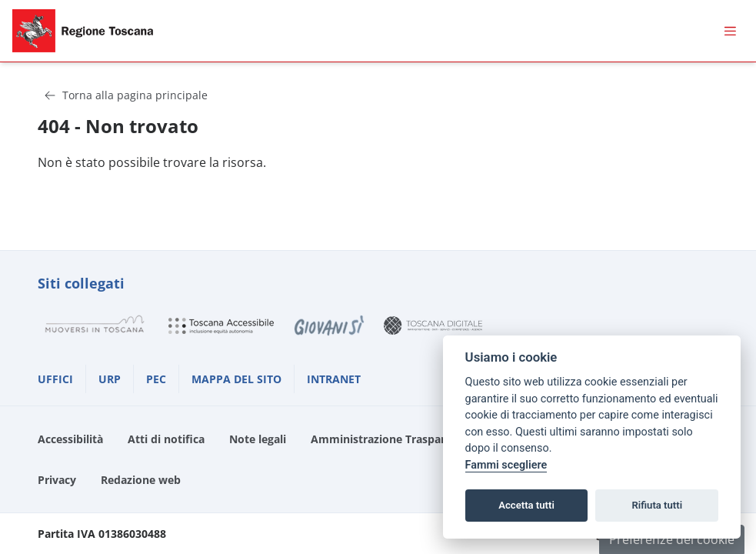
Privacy (57, 480)
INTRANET (334, 379)
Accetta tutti (526, 505)
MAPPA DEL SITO (236, 379)
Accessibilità (70, 439)
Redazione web (141, 480)
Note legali (258, 439)
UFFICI (55, 379)
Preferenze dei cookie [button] (672, 539)
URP (110, 379)
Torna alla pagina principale (126, 95)
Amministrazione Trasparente (390, 439)
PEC (156, 379)
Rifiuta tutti (658, 505)
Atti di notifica (166, 439)
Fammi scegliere (506, 465)
